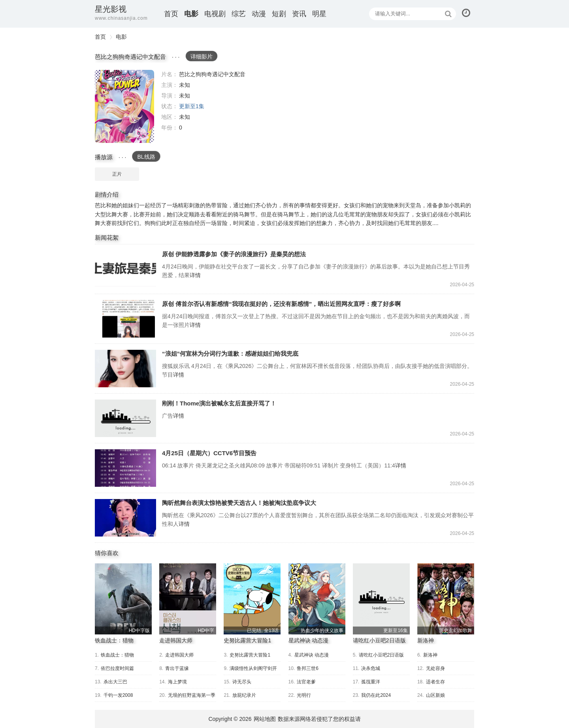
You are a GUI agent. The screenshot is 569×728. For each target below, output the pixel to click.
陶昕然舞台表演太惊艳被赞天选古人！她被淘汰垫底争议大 (125, 518)
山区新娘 (435, 695)
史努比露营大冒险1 (247, 640)
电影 (191, 14)
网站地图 (265, 719)
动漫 (259, 14)
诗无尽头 (242, 682)
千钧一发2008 (118, 695)
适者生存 (435, 682)
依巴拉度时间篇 (117, 668)
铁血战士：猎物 (114, 640)
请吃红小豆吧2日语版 (379, 640)
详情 (195, 275)
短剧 (279, 14)
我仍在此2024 (376, 695)
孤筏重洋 (371, 682)
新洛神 (426, 640)
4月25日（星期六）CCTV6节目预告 (125, 468)
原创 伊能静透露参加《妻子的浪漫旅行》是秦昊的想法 (125, 269)
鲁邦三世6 (308, 668)
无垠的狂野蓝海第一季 (192, 695)
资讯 (299, 14)
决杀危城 (371, 668)
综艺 (239, 14)
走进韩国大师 (176, 640)
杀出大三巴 (115, 682)
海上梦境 (177, 682)
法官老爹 (306, 682)
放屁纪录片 (244, 695)
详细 (202, 56)
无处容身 (435, 668)
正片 (117, 174)
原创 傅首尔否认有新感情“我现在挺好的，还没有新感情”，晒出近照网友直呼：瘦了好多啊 (125, 319)
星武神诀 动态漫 (309, 640)
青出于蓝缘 (177, 668)
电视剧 (215, 14)
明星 (319, 14)
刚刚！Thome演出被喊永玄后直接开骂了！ (125, 418)
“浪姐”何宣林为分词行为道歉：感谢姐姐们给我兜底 (125, 369)
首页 (171, 14)
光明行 (304, 695)
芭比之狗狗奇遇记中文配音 (124, 106)
